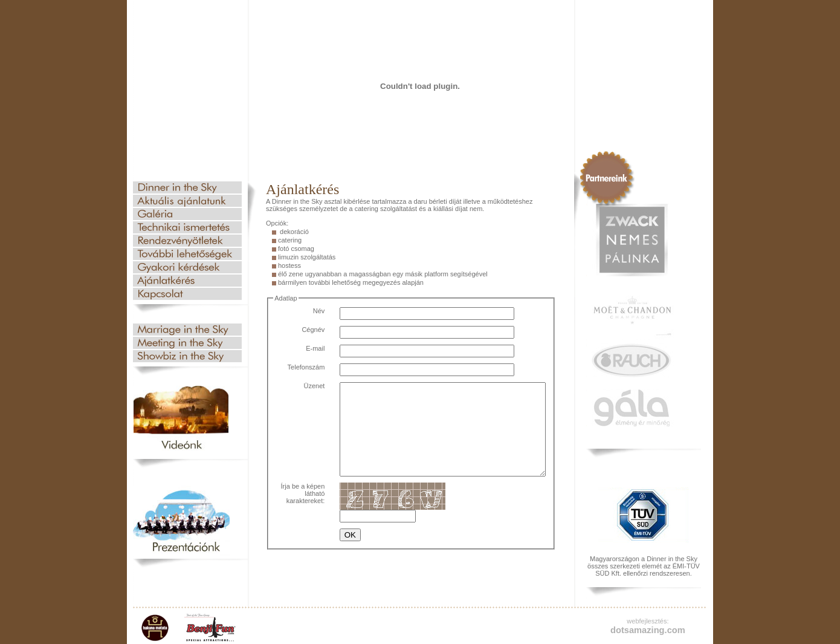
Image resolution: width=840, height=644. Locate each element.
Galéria (187, 214)
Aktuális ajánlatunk (187, 201)
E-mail (305, 348)
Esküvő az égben (187, 330)
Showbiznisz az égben (187, 356)
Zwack (632, 240)
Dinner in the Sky (187, 187)
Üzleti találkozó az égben (187, 343)
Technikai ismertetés (187, 227)
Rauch (632, 360)
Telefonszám (296, 367)
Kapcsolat (187, 294)
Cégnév (303, 330)
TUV (644, 515)
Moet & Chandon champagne (632, 314)
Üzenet (304, 386)
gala (632, 408)
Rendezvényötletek (187, 241)
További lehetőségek (187, 254)
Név (309, 311)
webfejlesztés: (648, 621)
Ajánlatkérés (187, 281)
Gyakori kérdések (187, 267)
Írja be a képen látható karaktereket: (296, 515)
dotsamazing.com (648, 630)
